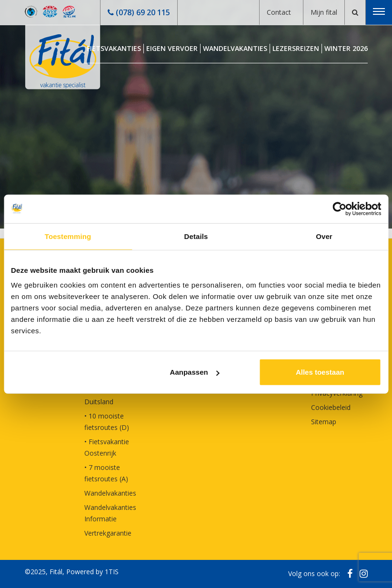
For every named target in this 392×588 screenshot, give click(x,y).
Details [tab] (196, 236)
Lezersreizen (296, 48)
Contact (279, 12)
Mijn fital (324, 12)
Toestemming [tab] (68, 236)
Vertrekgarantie (108, 533)
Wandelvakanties (235, 48)
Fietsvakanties (114, 48)
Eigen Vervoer (172, 48)
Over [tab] (324, 236)
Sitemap (324, 422)
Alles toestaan (320, 372)
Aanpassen (195, 372)
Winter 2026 (346, 48)
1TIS (112, 572)
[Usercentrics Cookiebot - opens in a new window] (339, 209)
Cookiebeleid (331, 407)
